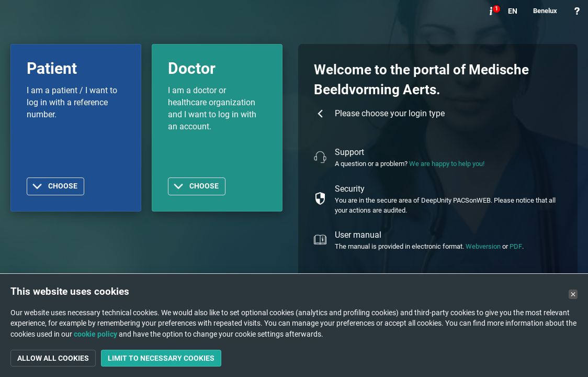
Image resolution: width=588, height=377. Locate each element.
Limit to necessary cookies (161, 358)
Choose (63, 186)
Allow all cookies (53, 358)
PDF (516, 246)
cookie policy (95, 334)
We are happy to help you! (447, 164)
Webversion (483, 246)
